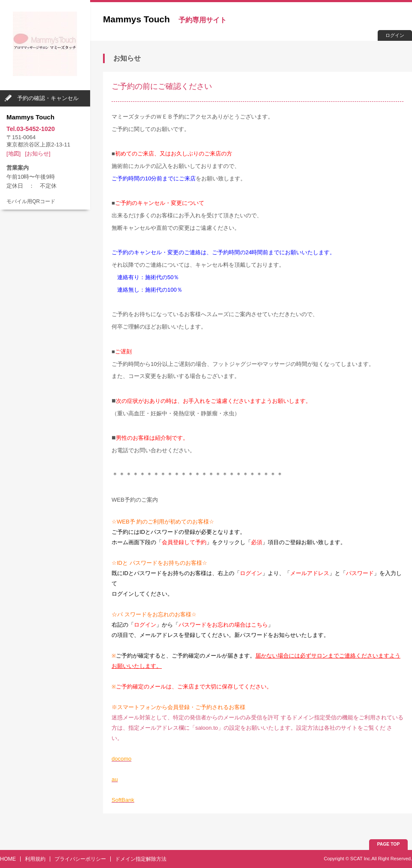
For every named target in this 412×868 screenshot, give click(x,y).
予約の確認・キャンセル (48, 98)
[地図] (14, 154)
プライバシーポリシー (80, 859)
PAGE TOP (389, 844)
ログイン (395, 35)
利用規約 (35, 859)
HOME (8, 859)
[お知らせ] (38, 154)
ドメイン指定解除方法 (141, 859)
